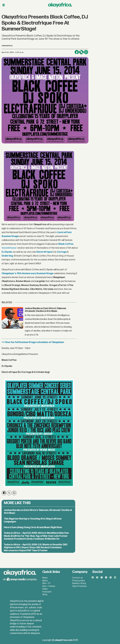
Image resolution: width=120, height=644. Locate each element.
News (45, 578)
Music (45, 581)
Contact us (78, 578)
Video (45, 589)
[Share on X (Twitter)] (81, 52)
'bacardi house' (9, 248)
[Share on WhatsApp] (86, 52)
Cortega (62, 252)
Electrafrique (44, 252)
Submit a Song (79, 583)
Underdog (7, 256)
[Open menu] (4, 5)
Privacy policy (79, 581)
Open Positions (79, 586)
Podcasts (47, 592)
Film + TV (46, 583)
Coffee (69, 244)
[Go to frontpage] (60, 5)
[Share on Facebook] (77, 52)
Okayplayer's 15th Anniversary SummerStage (27, 274)
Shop (45, 595)
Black (61, 244)
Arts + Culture (49, 586)
